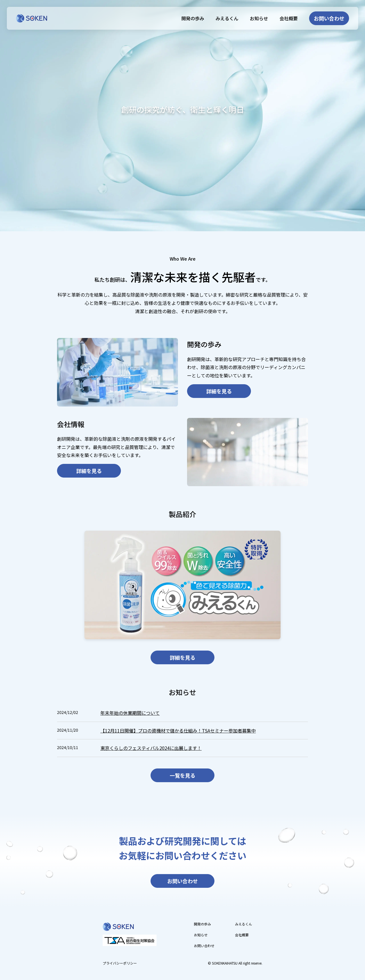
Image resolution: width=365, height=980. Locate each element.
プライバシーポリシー (120, 963)
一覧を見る (182, 775)
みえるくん (226, 18)
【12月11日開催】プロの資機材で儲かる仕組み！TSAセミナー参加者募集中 (178, 731)
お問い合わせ (328, 18)
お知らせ (258, 18)
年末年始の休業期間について (130, 713)
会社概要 (287, 18)
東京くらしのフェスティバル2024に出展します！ (151, 748)
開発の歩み (192, 18)
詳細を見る (219, 391)
